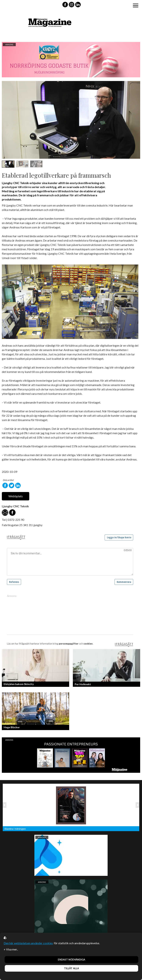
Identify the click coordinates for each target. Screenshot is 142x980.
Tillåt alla (71, 968)
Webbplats (16, 496)
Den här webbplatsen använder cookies (28, 943)
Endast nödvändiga (71, 960)
